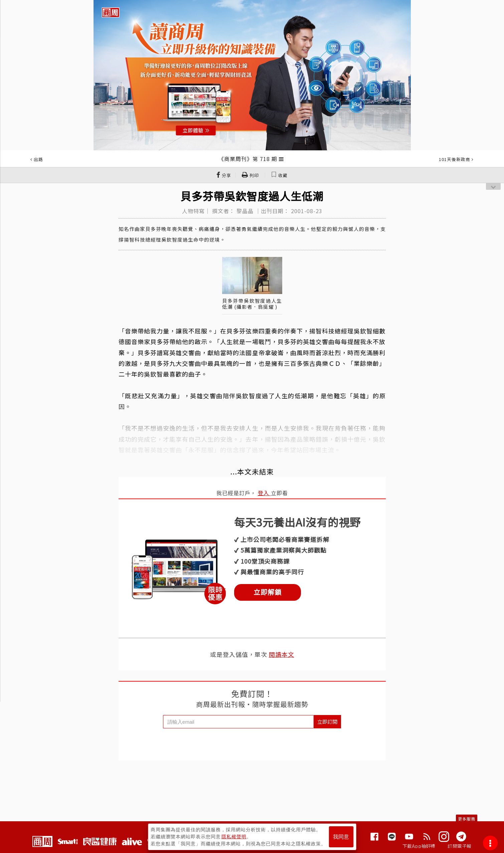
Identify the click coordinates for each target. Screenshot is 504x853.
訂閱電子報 (459, 846)
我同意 (341, 837)
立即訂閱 (327, 722)
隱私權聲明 (234, 837)
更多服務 (467, 819)
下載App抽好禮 (419, 846)
